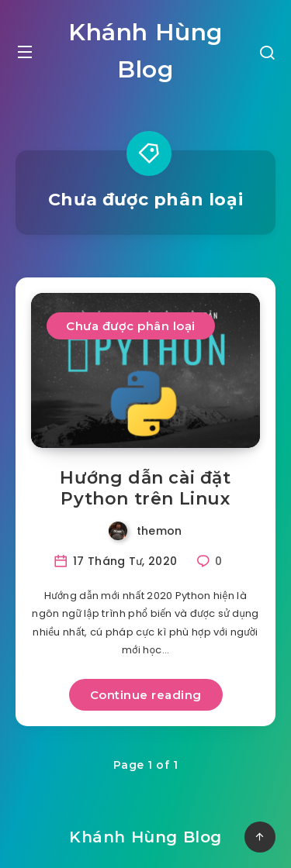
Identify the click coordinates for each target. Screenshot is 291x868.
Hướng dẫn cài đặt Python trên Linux (145, 489)
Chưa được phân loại (131, 326)
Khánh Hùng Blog (145, 51)
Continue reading (146, 695)
